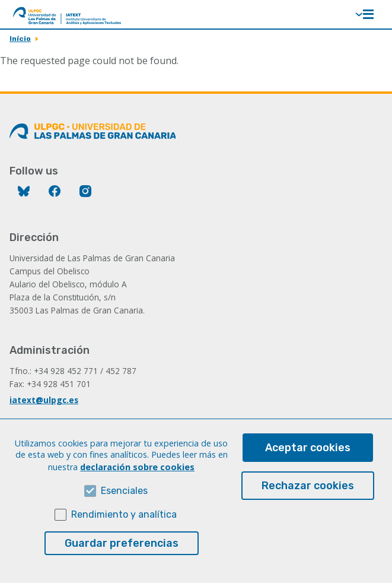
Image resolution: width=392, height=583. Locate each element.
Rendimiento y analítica (124, 532)
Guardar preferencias (122, 560)
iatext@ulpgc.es (44, 400)
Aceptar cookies (308, 465)
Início (20, 39)
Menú (368, 14)
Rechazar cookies (308, 503)
